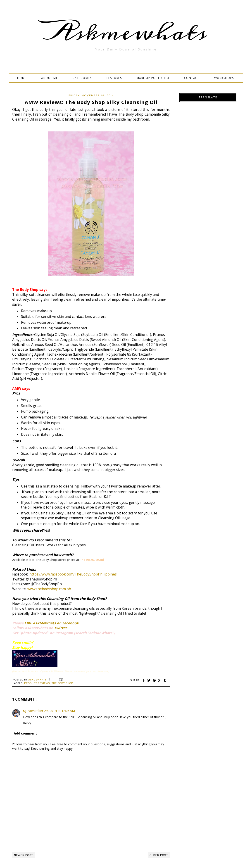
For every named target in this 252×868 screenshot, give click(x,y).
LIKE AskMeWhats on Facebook (52, 623)
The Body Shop (62, 683)
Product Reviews (37, 683)
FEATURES (114, 78)
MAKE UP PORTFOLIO (153, 78)
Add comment (25, 733)
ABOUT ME (49, 78)
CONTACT (192, 78)
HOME (22, 78)
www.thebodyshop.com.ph (49, 589)
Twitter (61, 628)
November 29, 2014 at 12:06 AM (51, 711)
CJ (25, 711)
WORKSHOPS (224, 78)
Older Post (159, 855)
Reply (27, 723)
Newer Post (24, 855)
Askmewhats (126, 33)
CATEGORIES (82, 78)
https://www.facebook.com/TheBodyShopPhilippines (73, 574)
